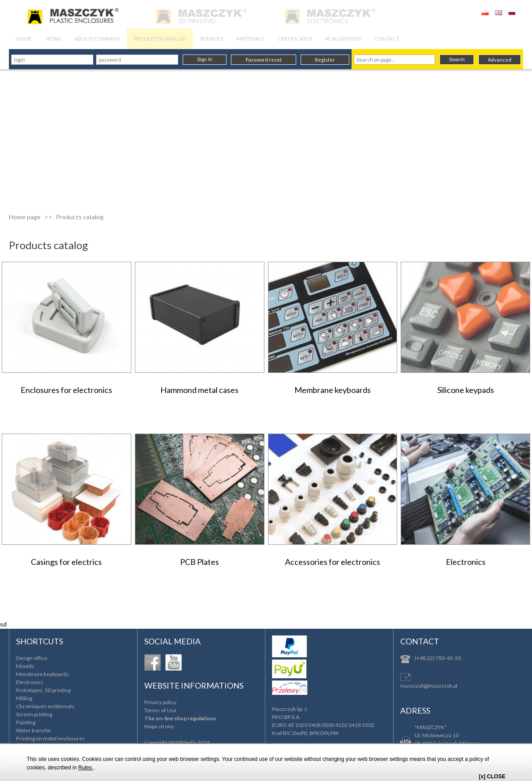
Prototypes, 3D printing (43, 690)
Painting (26, 722)
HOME (24, 39)
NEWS (53, 39)
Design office (32, 658)
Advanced (500, 60)
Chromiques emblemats (45, 706)
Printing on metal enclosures (50, 738)
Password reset (264, 60)
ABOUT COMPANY (97, 39)
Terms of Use (160, 710)
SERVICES (211, 39)
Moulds (25, 666)
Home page (25, 217)
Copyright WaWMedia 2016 (177, 742)
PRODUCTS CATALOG (160, 39)
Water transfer (34, 730)
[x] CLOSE (492, 777)
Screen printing (34, 714)
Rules (86, 768)
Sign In (205, 59)
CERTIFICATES (295, 39)
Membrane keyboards (42, 674)
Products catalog (80, 217)
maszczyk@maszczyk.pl (429, 686)
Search (457, 59)
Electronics (30, 682)
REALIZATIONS (343, 39)
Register (325, 60)
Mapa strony (159, 726)
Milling (24, 698)
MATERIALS (250, 39)
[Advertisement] (266, 136)
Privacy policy (160, 702)
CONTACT (387, 39)
